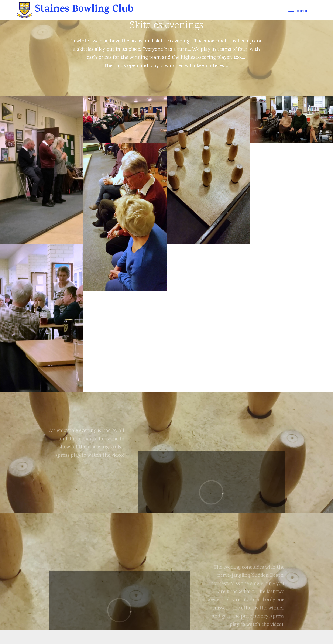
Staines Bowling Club (86, 10)
